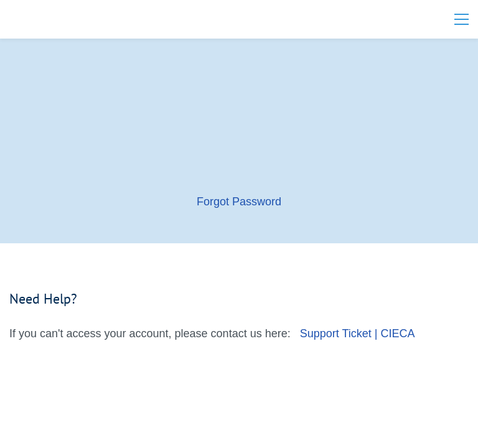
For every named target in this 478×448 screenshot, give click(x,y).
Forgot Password (239, 202)
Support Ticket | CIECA (358, 334)
